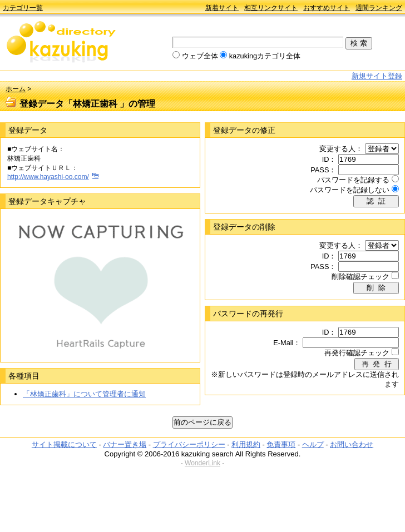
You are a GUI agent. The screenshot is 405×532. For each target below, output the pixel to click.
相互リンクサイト (271, 8)
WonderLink (202, 463)
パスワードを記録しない (350, 190)
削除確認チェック (360, 277)
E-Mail (283, 343)
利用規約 (246, 444)
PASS (320, 170)
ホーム (16, 89)
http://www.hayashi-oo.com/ (48, 177)
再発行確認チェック (357, 353)
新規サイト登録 (377, 76)
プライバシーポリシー (189, 444)
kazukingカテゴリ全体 (265, 56)
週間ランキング (379, 8)
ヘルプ (313, 444)
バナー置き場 (125, 444)
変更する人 (337, 149)
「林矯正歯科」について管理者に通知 (84, 394)
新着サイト (222, 8)
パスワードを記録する (353, 180)
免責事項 (281, 444)
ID (326, 159)
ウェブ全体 (200, 56)
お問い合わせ (352, 444)
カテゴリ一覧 (23, 8)
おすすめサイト (327, 8)
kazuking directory (61, 43)
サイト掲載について (64, 444)
